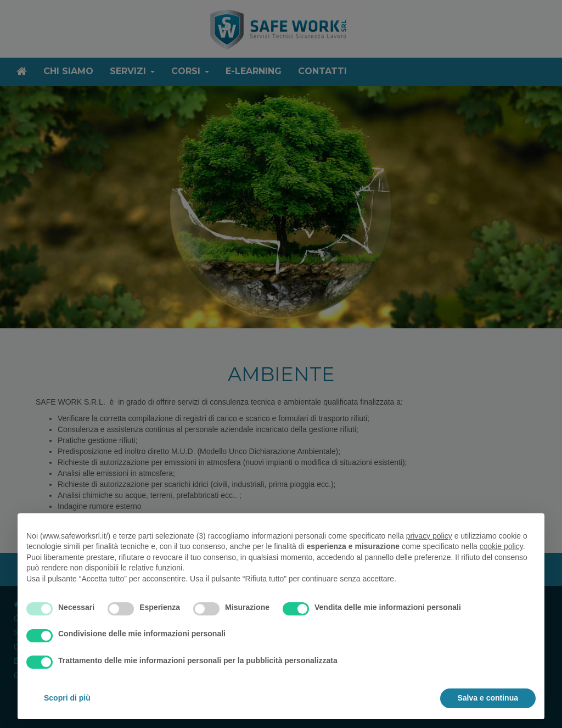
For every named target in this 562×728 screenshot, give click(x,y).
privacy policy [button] (429, 536)
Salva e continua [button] (488, 698)
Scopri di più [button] (67, 698)
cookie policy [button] (501, 546)
